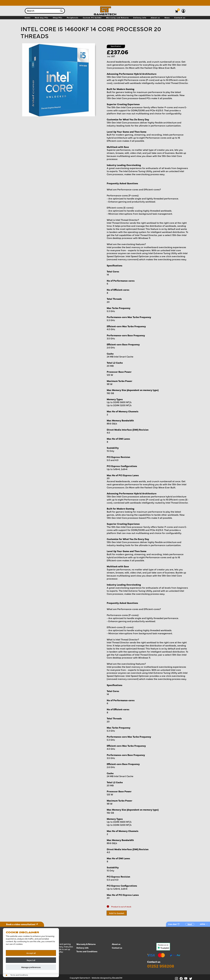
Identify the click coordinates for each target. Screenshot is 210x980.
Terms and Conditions (87, 951)
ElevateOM (117, 978)
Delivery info (82, 948)
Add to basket (117, 913)
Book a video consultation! (22, 924)
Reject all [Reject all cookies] (31, 960)
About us (116, 944)
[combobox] (42, 11)
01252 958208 (161, 966)
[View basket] (179, 10)
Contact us (117, 948)
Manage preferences (31, 967)
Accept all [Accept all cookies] (31, 953)
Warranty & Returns (86, 944)
